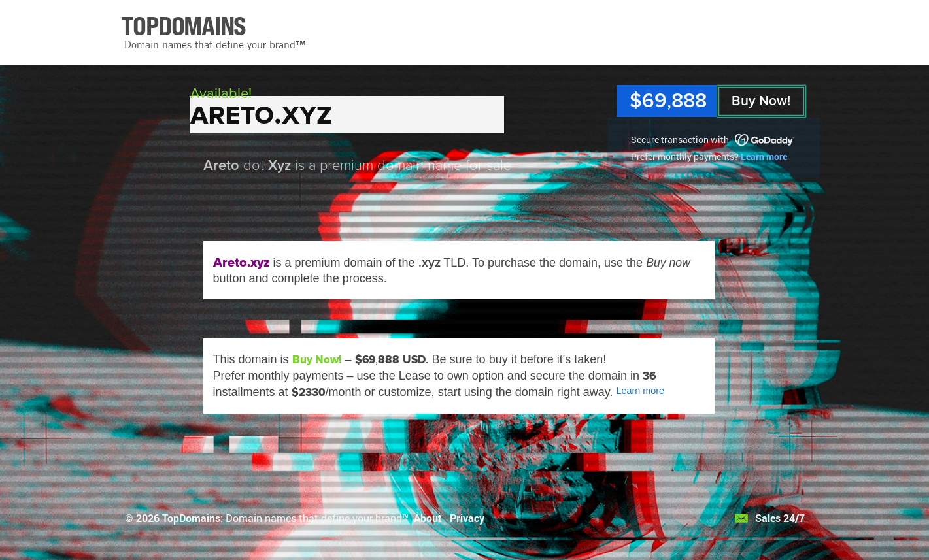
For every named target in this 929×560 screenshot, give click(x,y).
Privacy (467, 518)
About (428, 518)
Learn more (764, 156)
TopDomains (191, 518)
